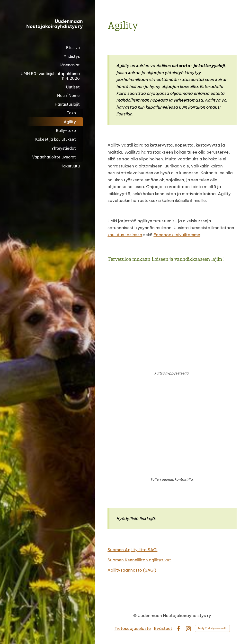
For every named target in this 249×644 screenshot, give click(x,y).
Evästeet (163, 628)
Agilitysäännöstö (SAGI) (132, 570)
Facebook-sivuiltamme (177, 235)
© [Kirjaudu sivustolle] (135, 615)
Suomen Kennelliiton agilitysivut (139, 560)
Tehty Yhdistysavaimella (212, 628)
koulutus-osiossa (125, 235)
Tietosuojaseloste (133, 628)
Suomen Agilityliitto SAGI (132, 550)
